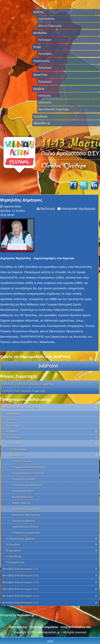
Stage (37, 47)
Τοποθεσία (40, 116)
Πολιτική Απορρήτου (44, 627)
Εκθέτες (39, 12)
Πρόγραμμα (45, 40)
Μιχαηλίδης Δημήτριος (21, 200)
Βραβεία (39, 89)
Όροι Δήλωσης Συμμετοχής (54, 109)
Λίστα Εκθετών (46, 19)
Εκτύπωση (47, 209)
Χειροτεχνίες (41, 61)
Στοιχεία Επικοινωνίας (76, 627)
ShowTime (40, 75)
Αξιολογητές (45, 102)
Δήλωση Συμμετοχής (50, 26)
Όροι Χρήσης (18, 627)
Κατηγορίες (44, 96)
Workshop (40, 33)
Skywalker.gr (42, 123)
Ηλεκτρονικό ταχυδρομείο (78, 209)
